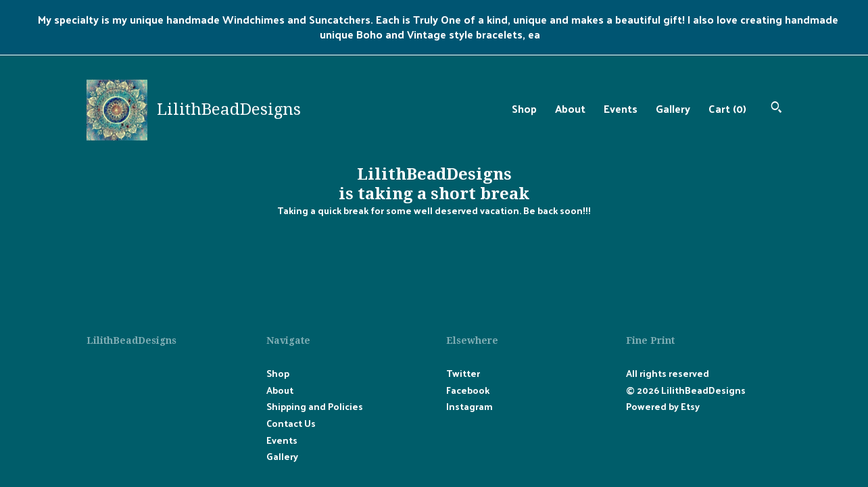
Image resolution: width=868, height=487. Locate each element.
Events (621, 108)
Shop (524, 108)
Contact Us (291, 423)
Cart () (727, 108)
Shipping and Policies (315, 406)
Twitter (463, 373)
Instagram (469, 406)
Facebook (468, 390)
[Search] (776, 108)
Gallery (673, 108)
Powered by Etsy (663, 406)
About (570, 108)
